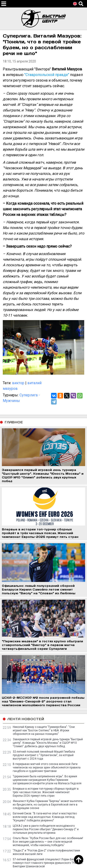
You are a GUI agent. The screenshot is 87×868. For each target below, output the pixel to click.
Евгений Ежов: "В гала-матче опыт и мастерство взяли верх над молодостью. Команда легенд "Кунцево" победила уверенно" (45, 817)
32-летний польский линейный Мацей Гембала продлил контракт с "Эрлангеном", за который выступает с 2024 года (44, 755)
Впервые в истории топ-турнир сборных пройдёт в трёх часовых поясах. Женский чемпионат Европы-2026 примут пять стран (46, 792)
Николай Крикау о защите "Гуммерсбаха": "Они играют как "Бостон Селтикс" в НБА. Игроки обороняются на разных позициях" (44, 730)
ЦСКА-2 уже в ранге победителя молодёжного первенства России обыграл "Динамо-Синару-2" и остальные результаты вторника (46, 829)
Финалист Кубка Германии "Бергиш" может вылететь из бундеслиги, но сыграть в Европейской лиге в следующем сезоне (48, 805)
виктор (18, 383)
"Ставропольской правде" (47, 75)
